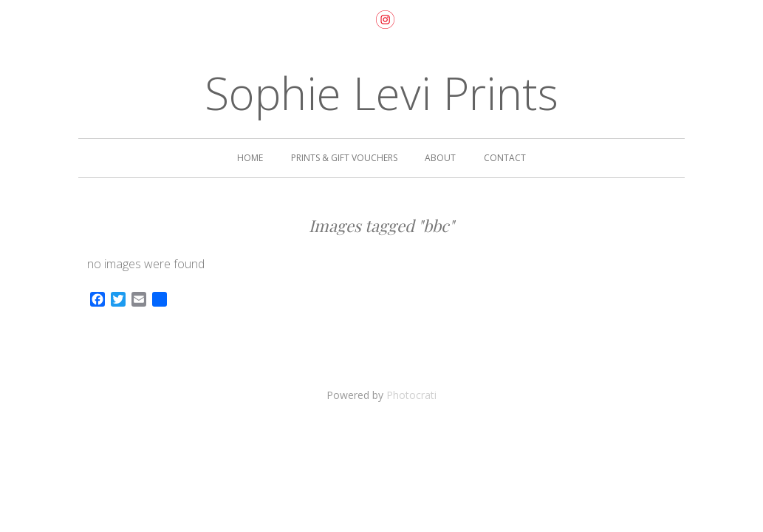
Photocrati (411, 395)
